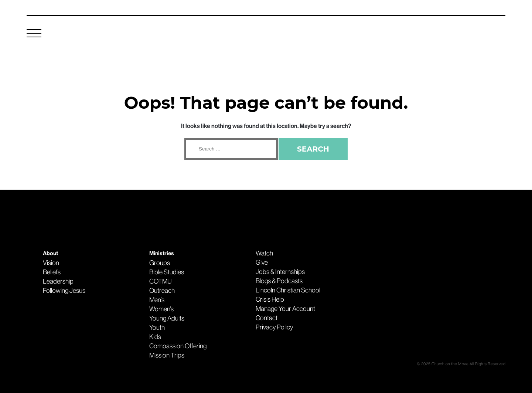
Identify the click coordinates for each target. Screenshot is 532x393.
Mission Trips (167, 355)
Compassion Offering (178, 346)
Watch (264, 253)
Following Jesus (64, 291)
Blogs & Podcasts (279, 281)
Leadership (58, 281)
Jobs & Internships (280, 272)
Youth (157, 328)
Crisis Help (270, 299)
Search (313, 149)
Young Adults (167, 318)
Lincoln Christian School (288, 290)
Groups (160, 263)
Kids (155, 337)
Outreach (162, 291)
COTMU (160, 281)
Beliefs (52, 272)
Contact (267, 318)
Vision (51, 263)
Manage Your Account (285, 309)
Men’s (157, 300)
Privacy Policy (274, 327)
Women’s (161, 309)
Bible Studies (167, 272)
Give (262, 262)
